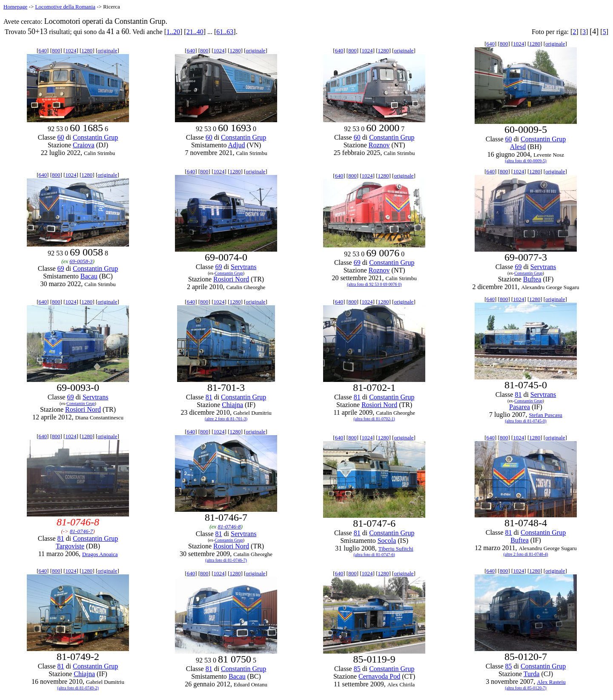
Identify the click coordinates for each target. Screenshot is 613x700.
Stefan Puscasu (545, 415)
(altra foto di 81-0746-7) (226, 560)
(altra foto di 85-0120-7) (526, 688)
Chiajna (232, 405)
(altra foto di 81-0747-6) (374, 555)
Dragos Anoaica (100, 554)
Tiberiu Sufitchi (396, 549)
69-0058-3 (81, 261)
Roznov (379, 145)
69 (61, 268)
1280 (87, 50)
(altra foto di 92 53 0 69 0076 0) (374, 284)
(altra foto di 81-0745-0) (526, 421)
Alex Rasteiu (551, 682)
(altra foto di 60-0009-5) (526, 161)
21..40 (195, 32)
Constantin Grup (95, 137)
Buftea (532, 279)
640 (43, 50)
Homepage (15, 7)
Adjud (237, 145)
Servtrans (243, 267)
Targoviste (70, 546)
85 (357, 669)
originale (107, 50)
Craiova (84, 145)
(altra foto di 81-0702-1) (374, 419)
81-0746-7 (81, 531)
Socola (387, 541)
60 (61, 137)
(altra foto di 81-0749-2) (78, 688)
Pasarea (520, 407)
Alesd (518, 147)
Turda (532, 674)
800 (56, 50)
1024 (71, 50)
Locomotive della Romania (65, 7)
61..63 (225, 32)
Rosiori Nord (231, 279)
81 (209, 397)
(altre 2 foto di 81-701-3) (226, 419)
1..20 (173, 32)
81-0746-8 (229, 526)
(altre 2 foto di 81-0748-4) (526, 554)
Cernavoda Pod (379, 676)
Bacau (89, 276)
